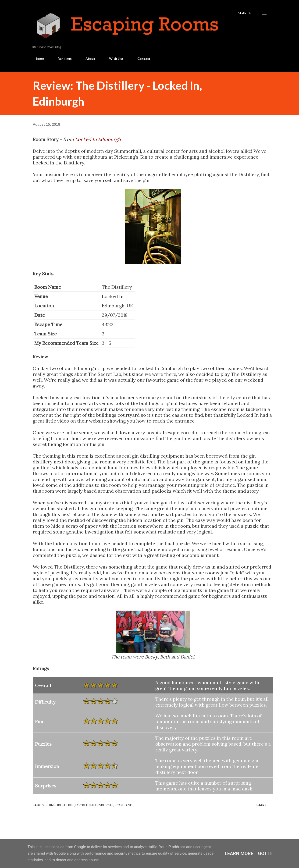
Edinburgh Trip (60, 805)
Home (36, 59)
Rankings (62, 59)
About (88, 59)
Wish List (114, 59)
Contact (141, 59)
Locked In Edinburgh (98, 139)
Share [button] (261, 805)
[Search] (245, 13)
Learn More (239, 854)
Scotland (124, 805)
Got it (265, 854)
